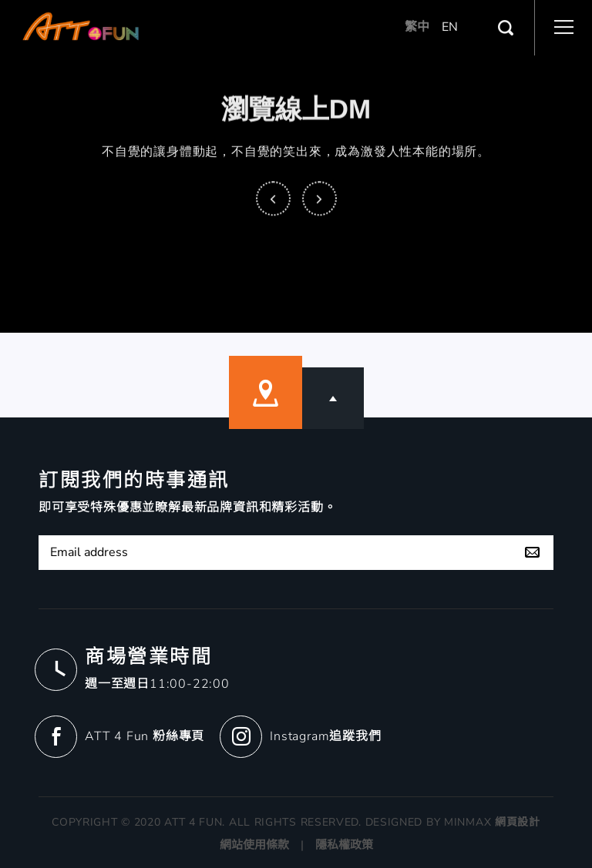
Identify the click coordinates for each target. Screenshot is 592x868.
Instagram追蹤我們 (325, 736)
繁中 (417, 25)
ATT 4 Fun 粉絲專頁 (145, 736)
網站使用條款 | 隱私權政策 (296, 845)
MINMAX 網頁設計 (492, 822)
